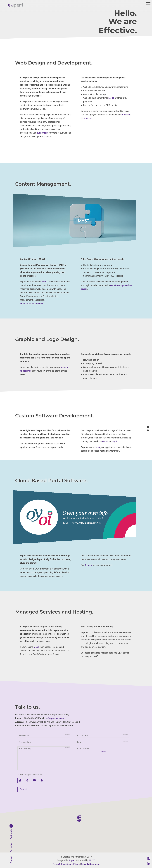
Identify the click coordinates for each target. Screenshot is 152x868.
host (98, 447)
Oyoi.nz (89, 565)
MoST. (92, 860)
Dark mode (11, 834)
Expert (72, 860)
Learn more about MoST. (32, 303)
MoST (111, 98)
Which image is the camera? (31, 775)
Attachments (83, 748)
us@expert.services (54, 718)
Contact (11, 860)
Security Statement (90, 864)
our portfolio (43, 133)
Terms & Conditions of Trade (66, 864)
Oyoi (115, 441)
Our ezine (11, 848)
